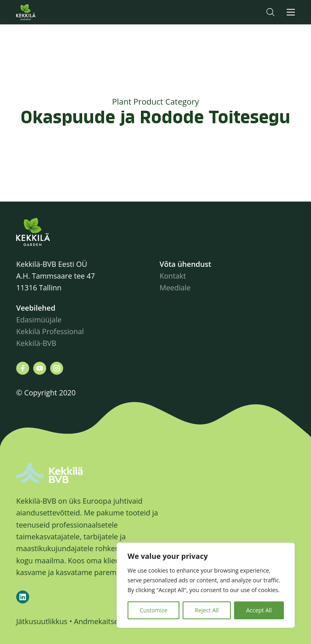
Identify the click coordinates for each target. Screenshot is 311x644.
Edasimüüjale (39, 320)
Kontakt (173, 276)
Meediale (175, 288)
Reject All (207, 610)
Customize (153, 610)
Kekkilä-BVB (36, 343)
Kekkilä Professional (51, 331)
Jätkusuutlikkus (42, 621)
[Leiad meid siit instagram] (57, 368)
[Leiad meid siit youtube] (40, 368)
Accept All (259, 610)
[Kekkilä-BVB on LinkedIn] (23, 597)
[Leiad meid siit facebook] (23, 368)
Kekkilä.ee (42, 12)
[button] (271, 12)
